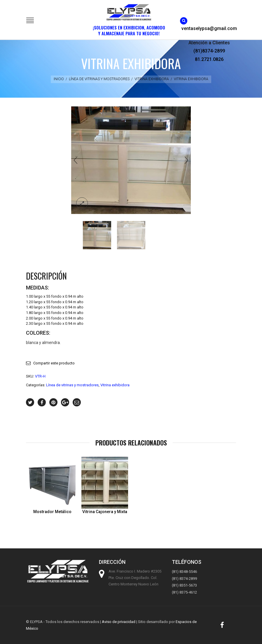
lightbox (82, 203)
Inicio (59, 79)
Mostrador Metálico (52, 512)
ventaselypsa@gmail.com (209, 28)
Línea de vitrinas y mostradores (99, 79)
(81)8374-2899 (209, 51)
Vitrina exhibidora (152, 79)
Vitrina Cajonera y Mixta (105, 512)
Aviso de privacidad (119, 622)
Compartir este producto (54, 363)
